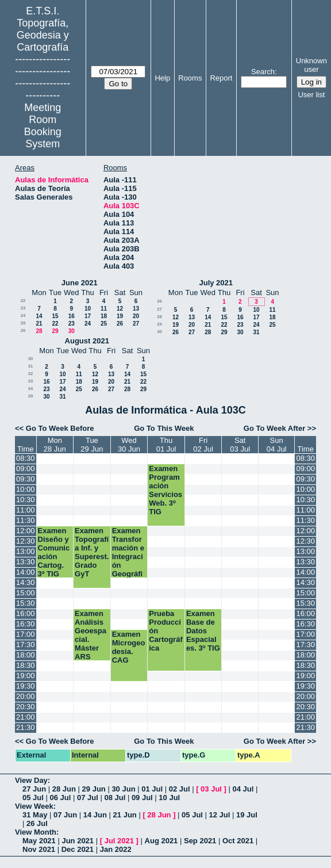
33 (31, 381)
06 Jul (60, 798)
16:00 (26, 613)
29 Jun (94, 789)
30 (72, 331)
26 (120, 324)
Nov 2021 (39, 849)
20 (136, 316)
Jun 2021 (78, 841)
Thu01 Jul (166, 445)
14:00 (26, 572)
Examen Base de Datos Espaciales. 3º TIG (203, 631)
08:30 (26, 458)
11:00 (26, 510)
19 (120, 316)
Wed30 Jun (129, 445)
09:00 (26, 469)
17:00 (26, 634)
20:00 (26, 696)
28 (39, 331)
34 (31, 389)
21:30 (26, 727)
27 (136, 324)
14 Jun (95, 815)
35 (31, 396)
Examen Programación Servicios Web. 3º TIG (165, 490)
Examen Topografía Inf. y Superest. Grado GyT (92, 552)
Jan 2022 (116, 849)
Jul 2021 (119, 841)
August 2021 (87, 341)
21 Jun (125, 815)
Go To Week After (274, 428)
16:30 (26, 624)
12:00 (26, 531)
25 (23, 323)
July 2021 (216, 283)
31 (256, 332)
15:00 (26, 593)
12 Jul (220, 815)
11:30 (26, 520)
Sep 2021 (200, 841)
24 (23, 316)
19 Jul (247, 815)
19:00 (26, 676)
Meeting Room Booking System (43, 126)
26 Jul (37, 823)
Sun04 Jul (277, 445)
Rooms (190, 78)
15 (55, 316)
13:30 (26, 562)
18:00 (26, 655)
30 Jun (123, 789)
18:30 (26, 665)
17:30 (26, 645)
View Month (36, 832)
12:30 (26, 541)
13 (136, 309)
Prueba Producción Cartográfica (166, 631)
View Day (31, 780)
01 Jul (152, 789)
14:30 (26, 582)
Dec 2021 (78, 849)
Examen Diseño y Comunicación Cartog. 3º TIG (54, 552)
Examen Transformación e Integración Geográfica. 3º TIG (129, 557)
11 (104, 309)
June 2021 (80, 283)
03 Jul (211, 789)
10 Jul (169, 798)
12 (120, 309)
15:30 (26, 603)
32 (31, 374)
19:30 (26, 686)
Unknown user (311, 65)
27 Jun (34, 789)
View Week (34, 806)
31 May (35, 815)
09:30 (26, 479)
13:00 (26, 551)
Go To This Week (164, 428)
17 (88, 316)
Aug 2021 (161, 841)
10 (88, 309)
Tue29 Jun (92, 445)
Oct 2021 (238, 841)
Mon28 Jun (55, 445)
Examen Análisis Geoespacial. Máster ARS (91, 635)
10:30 (26, 500)
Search (263, 72)
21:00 (26, 717)
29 (55, 331)
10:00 (26, 489)
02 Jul (180, 789)
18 (104, 316)
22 (23, 301)
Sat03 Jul (240, 445)
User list (311, 95)
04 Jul (243, 789)
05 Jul (33, 798)
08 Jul (115, 798)
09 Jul (142, 798)
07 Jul (88, 798)
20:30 (26, 707)
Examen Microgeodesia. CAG (129, 647)
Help (162, 78)
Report (221, 78)
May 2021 (39, 841)
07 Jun (65, 815)
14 (39, 316)
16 (72, 316)
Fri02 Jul (203, 445)
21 (39, 324)
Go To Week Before (60, 428)
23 (23, 308)
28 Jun (64, 789)
